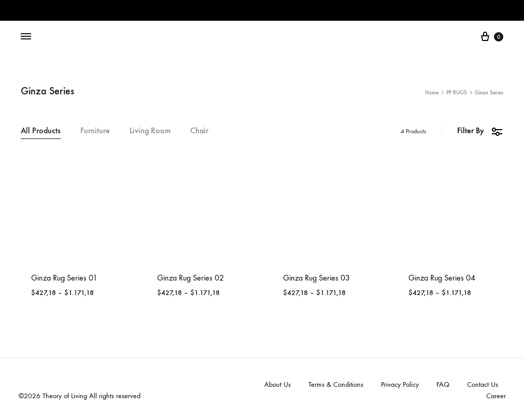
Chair (199, 131)
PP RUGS (457, 93)
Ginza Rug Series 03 (316, 278)
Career (496, 396)
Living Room (150, 131)
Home (432, 93)
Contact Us (483, 384)
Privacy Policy (400, 384)
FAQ (443, 384)
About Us (278, 384)
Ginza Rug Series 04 (442, 278)
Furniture (95, 131)
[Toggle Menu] (26, 37)
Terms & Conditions (336, 384)
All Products (41, 131)
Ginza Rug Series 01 (64, 278)
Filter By (480, 131)
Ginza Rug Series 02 (190, 278)
